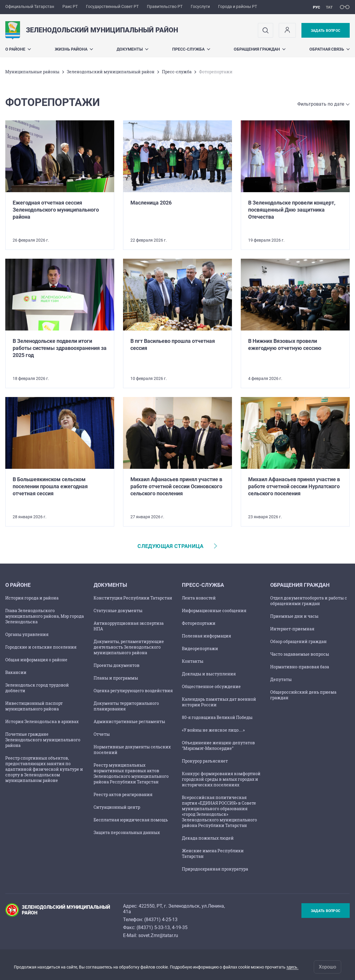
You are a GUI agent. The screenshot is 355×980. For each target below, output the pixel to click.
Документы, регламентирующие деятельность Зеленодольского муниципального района (129, 647)
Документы (132, 49)
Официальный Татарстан (30, 6)
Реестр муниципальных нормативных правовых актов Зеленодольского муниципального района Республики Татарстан (131, 773)
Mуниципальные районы (32, 72)
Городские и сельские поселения (41, 647)
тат (329, 7)
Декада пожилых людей (208, 838)
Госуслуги (200, 6)
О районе (18, 49)
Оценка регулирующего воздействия (133, 691)
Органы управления (27, 634)
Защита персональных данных (127, 832)
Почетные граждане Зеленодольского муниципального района (43, 740)
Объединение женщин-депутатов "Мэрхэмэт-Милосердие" (218, 745)
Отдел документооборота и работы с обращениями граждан (309, 601)
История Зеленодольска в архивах (42, 721)
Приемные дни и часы (294, 616)
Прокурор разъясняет (205, 761)
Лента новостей (199, 598)
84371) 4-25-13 (162, 920)
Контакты (193, 661)
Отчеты (102, 734)
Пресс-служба (191, 49)
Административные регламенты (129, 721)
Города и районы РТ (238, 6)
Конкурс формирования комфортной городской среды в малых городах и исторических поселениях (221, 779)
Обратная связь (330, 49)
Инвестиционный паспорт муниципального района (34, 706)
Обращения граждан (260, 49)
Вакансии (16, 672)
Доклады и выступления (209, 674)
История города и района (32, 598)
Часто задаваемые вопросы (300, 654)
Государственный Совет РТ (112, 6)
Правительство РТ (165, 6)
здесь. (292, 967)
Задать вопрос (326, 31)
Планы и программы (116, 678)
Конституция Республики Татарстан (133, 598)
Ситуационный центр (117, 807)
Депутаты (281, 679)
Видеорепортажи (200, 648)
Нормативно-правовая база (300, 667)
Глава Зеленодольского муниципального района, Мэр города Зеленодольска (45, 616)
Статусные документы (118, 611)
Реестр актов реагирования (123, 794)
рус (317, 7)
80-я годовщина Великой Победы (217, 717)
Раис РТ (70, 6)
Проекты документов (117, 665)
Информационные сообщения (214, 611)
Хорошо (327, 967)
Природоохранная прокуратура (215, 869)
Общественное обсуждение (211, 686)
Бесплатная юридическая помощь (131, 820)
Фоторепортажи (199, 623)
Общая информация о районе (36, 660)
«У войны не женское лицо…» (213, 730)
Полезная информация (206, 636)
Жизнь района (74, 49)
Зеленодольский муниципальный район (111, 72)
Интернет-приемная (292, 629)
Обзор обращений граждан (298, 641)
